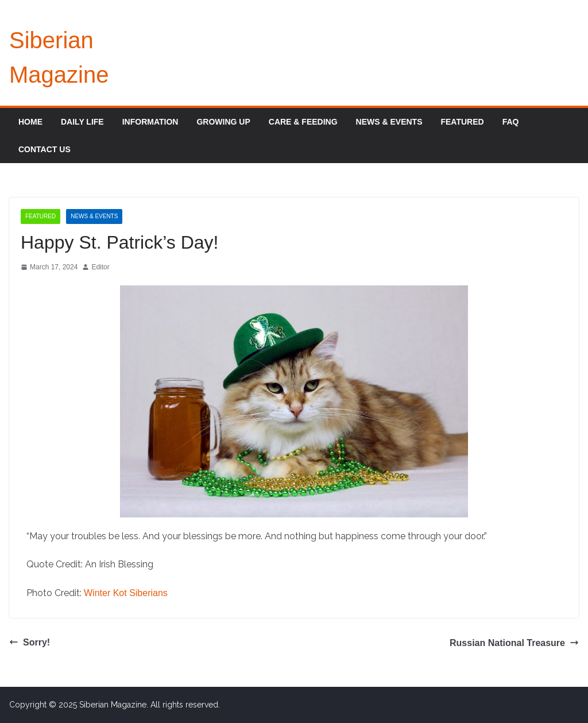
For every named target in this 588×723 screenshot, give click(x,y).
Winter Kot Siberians (126, 593)
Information (150, 122)
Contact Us (45, 149)
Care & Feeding (303, 122)
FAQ (511, 122)
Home (30, 122)
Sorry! (30, 642)
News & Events (389, 122)
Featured (462, 122)
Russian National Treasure (514, 643)
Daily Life (82, 122)
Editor (100, 267)
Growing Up (223, 122)
